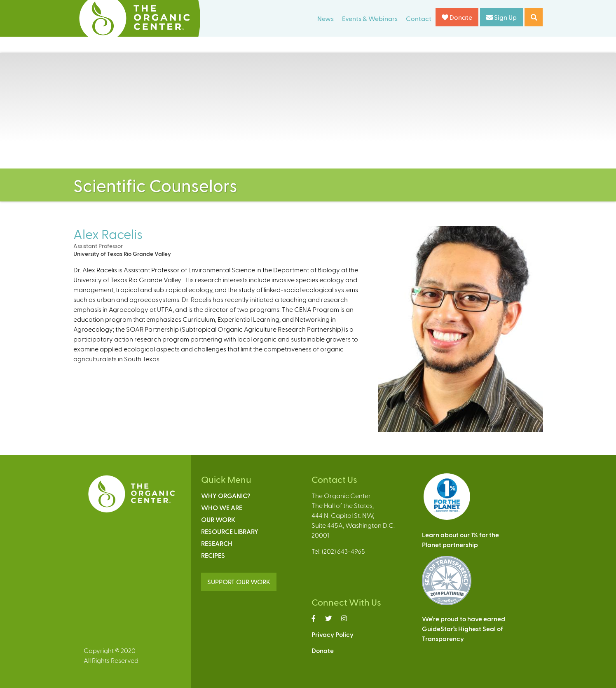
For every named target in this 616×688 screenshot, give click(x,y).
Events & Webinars (370, 18)
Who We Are (222, 507)
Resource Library (230, 531)
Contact (419, 18)
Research (217, 543)
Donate (457, 17)
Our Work (218, 519)
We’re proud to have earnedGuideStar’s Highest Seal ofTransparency (464, 628)
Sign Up (501, 17)
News (326, 18)
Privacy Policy (333, 634)
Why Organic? (226, 495)
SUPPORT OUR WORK (239, 582)
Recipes (213, 555)
